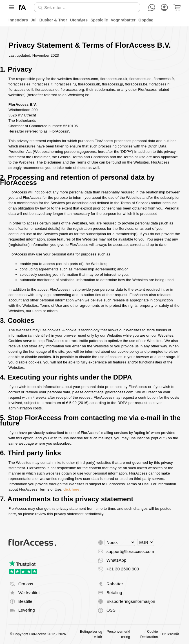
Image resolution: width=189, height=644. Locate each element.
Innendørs (18, 20)
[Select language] (120, 542)
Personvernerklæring (118, 634)
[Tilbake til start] (22, 7)
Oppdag (146, 20)
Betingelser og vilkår (91, 634)
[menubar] (94, 20)
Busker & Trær (53, 20)
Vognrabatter (123, 20)
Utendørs (79, 20)
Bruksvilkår (171, 634)
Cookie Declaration (149, 634)
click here (71, 489)
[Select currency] (146, 542)
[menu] (94, 20)
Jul (34, 20)
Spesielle (99, 20)
